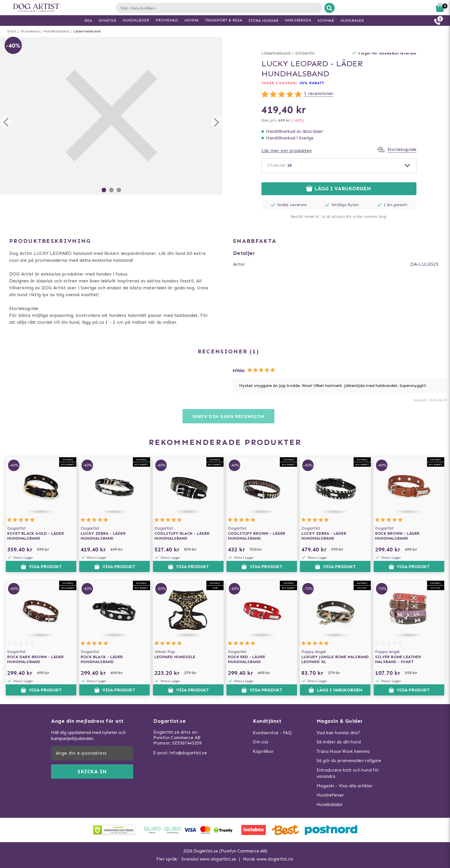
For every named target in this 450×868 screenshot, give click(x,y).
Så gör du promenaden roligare (349, 761)
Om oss (261, 742)
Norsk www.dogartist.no (268, 859)
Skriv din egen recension (228, 416)
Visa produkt (41, 567)
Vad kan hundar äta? (338, 733)
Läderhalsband (87, 31)
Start (12, 31)
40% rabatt (312, 83)
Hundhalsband (56, 31)
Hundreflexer (330, 795)
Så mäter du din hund (339, 742)
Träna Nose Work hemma (343, 751)
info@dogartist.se (188, 753)
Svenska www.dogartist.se (209, 859)
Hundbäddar (330, 805)
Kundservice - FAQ (272, 733)
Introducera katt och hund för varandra (348, 773)
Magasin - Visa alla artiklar (345, 786)
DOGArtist (305, 53)
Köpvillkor (263, 751)
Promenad (30, 31)
